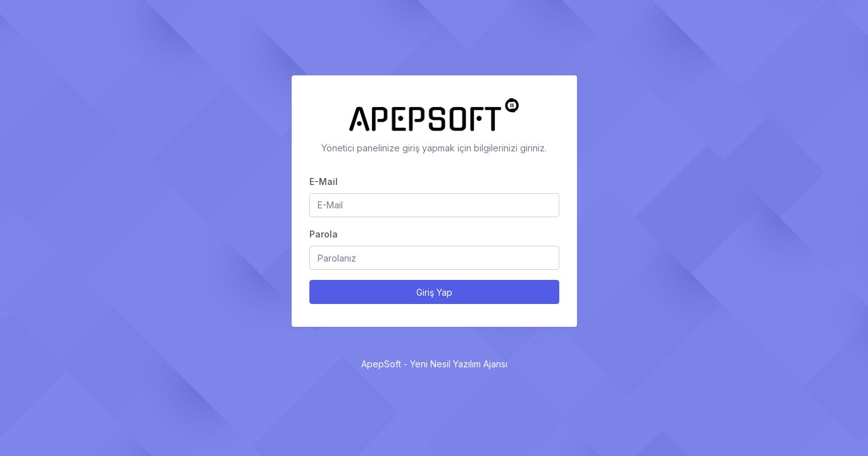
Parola (324, 234)
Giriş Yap (434, 292)
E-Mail (324, 181)
